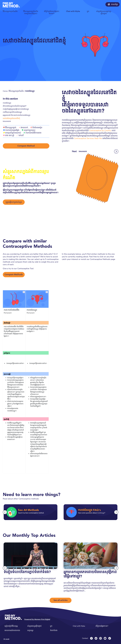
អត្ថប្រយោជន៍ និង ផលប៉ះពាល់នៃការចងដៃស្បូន (17, 115)
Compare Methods (14, 275)
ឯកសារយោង (7, 121)
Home (5, 91)
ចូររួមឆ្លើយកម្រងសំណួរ (14, 202)
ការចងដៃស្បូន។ (12, 411)
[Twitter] (96, 638)
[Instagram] (101, 638)
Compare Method (26, 146)
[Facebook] (91, 638)
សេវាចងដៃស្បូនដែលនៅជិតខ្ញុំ (11, 118)
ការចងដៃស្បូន (7, 103)
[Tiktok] (110, 638)
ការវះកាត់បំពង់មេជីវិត (12, 310)
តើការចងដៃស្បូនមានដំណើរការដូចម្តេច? (15, 106)
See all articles (61, 600)
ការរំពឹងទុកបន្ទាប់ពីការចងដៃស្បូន (12, 112)
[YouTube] (105, 638)
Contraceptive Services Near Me (88, 138)
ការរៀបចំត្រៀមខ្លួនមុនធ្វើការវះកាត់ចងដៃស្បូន (16, 109)
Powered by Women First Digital (37, 619)
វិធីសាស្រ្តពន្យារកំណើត (16, 91)
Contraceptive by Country (100, 131)
